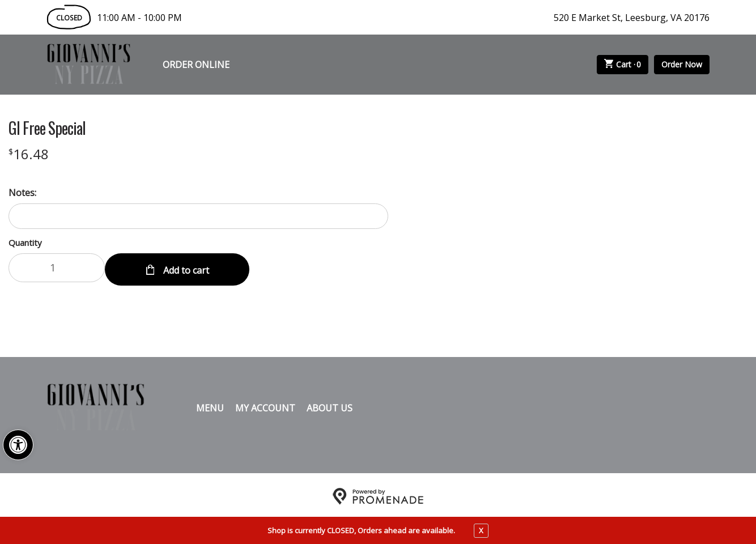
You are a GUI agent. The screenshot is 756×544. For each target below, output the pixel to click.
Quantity (25, 243)
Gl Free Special (47, 128)
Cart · (623, 65)
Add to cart (185, 267)
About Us (330, 405)
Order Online (196, 65)
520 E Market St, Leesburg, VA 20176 (632, 18)
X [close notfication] (481, 530)
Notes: (22, 193)
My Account (265, 405)
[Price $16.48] (29, 154)
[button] (18, 445)
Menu (210, 405)
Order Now (682, 64)
